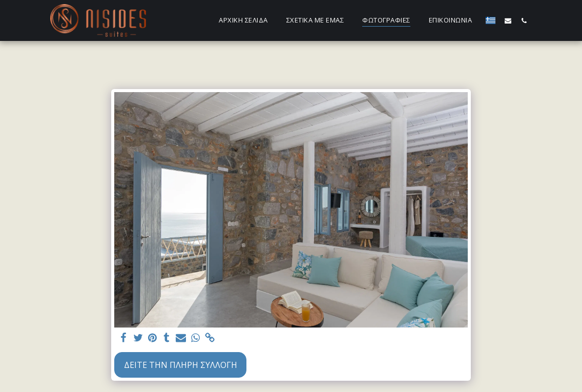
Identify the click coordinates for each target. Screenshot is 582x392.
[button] (508, 20)
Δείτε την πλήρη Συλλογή (181, 365)
